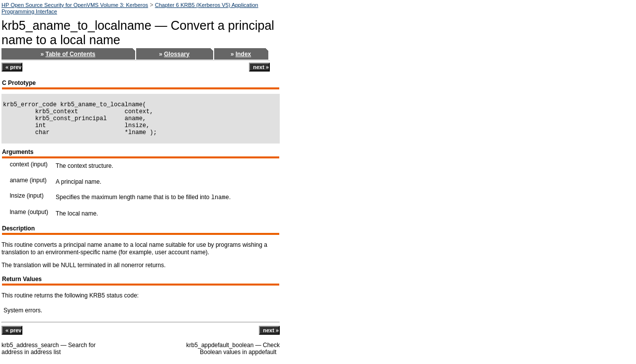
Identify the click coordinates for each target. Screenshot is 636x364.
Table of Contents (70, 54)
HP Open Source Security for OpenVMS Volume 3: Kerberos (75, 5)
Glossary (177, 54)
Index (243, 54)
